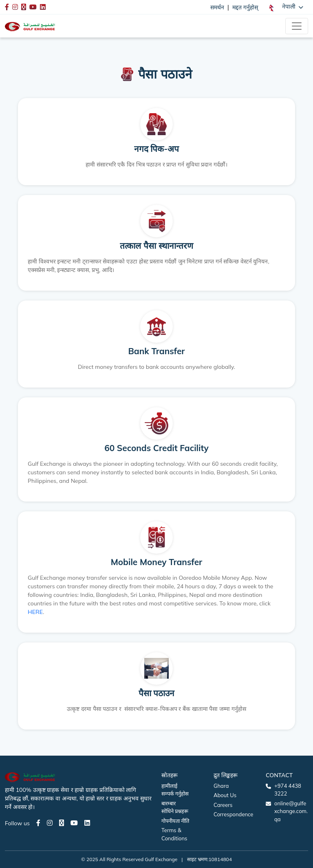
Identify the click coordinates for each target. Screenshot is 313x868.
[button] (286, 7)
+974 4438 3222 (288, 790)
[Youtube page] (74, 823)
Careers (223, 805)
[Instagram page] (50, 823)
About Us (225, 795)
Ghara (221, 786)
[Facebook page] (38, 823)
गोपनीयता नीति (175, 821)
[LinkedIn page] (87, 823)
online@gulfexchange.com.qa (291, 811)
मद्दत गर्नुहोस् (245, 7)
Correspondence (233, 814)
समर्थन (217, 7)
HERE (35, 612)
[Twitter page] (62, 823)
